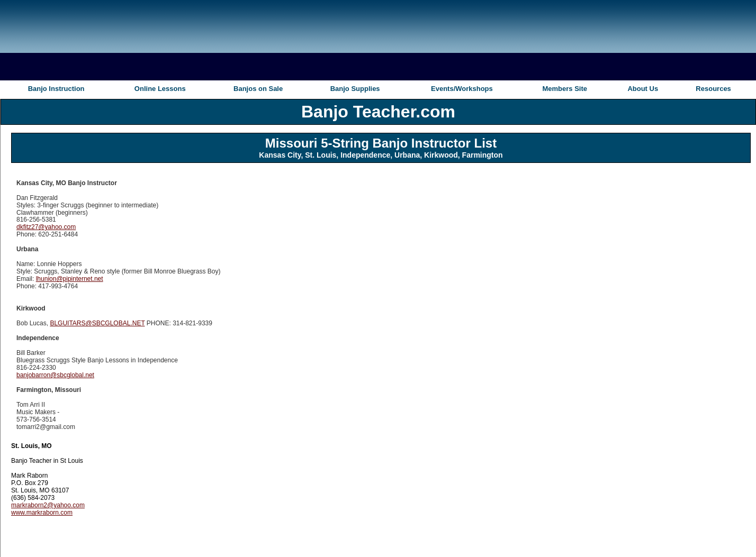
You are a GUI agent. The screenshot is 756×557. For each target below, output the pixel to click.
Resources (713, 89)
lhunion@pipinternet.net (70, 279)
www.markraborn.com (42, 513)
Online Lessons (160, 89)
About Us (643, 89)
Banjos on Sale (258, 89)
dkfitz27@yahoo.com (46, 227)
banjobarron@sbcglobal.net (55, 375)
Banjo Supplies (355, 89)
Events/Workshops (462, 89)
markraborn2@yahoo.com (48, 505)
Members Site (565, 89)
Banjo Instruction (56, 89)
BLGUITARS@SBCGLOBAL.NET (97, 323)
